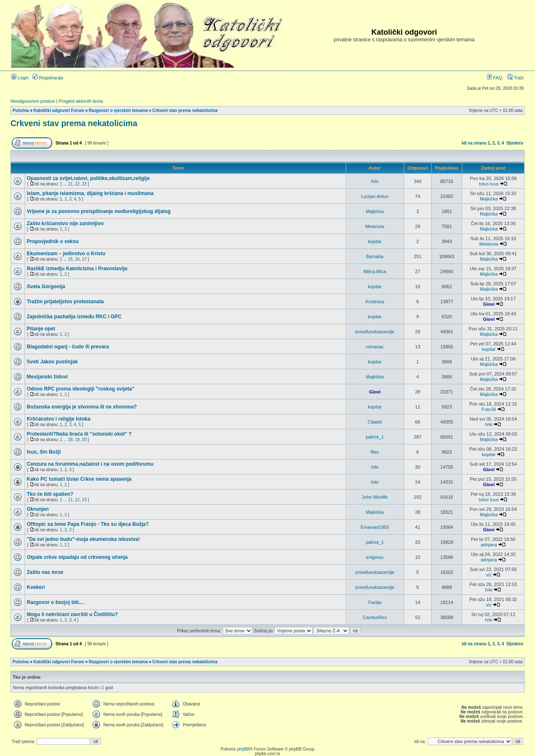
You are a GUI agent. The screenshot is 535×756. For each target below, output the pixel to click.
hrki (375, 181)
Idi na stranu (474, 143)
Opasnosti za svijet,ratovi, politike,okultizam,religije (88, 178)
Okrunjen (38, 509)
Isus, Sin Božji (44, 452)
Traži (516, 78)
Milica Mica (374, 271)
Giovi (489, 304)
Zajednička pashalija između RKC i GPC (74, 317)
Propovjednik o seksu (53, 241)
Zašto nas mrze (45, 572)
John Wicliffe (375, 497)
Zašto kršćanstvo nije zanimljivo (65, 223)
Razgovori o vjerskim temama (118, 110)
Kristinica (375, 302)
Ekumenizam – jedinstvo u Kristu (66, 254)
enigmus (375, 557)
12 (77, 500)
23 (84, 184)
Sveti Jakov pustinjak (52, 362)
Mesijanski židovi (47, 377)
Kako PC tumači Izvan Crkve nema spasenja (79, 479)
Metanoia (375, 226)
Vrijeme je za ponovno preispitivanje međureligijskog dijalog (99, 211)
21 (70, 184)
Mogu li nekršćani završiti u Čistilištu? (72, 614)
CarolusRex (375, 617)
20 (84, 440)
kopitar (375, 241)
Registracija (48, 78)
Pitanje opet (41, 329)
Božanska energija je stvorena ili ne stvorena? (82, 407)
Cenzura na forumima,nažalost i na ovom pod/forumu (90, 464)
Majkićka (489, 199)
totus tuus (489, 184)
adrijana (489, 545)
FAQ (495, 78)
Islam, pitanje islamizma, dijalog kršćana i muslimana (90, 193)
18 (70, 440)
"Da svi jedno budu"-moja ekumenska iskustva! (83, 539)
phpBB (243, 749)
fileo (375, 452)
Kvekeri (36, 587)
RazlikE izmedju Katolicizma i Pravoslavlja (77, 269)
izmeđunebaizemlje (375, 332)
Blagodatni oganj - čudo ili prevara (68, 347)
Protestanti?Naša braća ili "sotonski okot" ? (79, 434)
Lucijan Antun (375, 196)
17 (84, 259)
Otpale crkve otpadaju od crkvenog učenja (77, 557)
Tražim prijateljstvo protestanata (65, 302)
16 (77, 259)
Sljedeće (515, 143)
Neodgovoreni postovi (33, 101)
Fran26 (489, 409)
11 (70, 500)
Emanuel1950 (375, 527)
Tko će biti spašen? (50, 494)
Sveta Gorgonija (46, 287)
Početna (21, 110)
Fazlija (375, 602)
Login (20, 78)
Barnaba (375, 256)
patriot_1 (375, 437)
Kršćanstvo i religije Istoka (59, 419)
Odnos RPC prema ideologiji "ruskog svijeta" (80, 389)
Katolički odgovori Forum (59, 110)
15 (70, 259)
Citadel (375, 422)
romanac (375, 347)
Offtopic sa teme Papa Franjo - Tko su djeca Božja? (88, 524)
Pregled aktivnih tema (81, 101)
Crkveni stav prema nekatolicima (185, 110)
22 (77, 184)
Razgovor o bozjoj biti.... (56, 602)
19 (77, 440)
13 (84, 500)
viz (489, 575)
